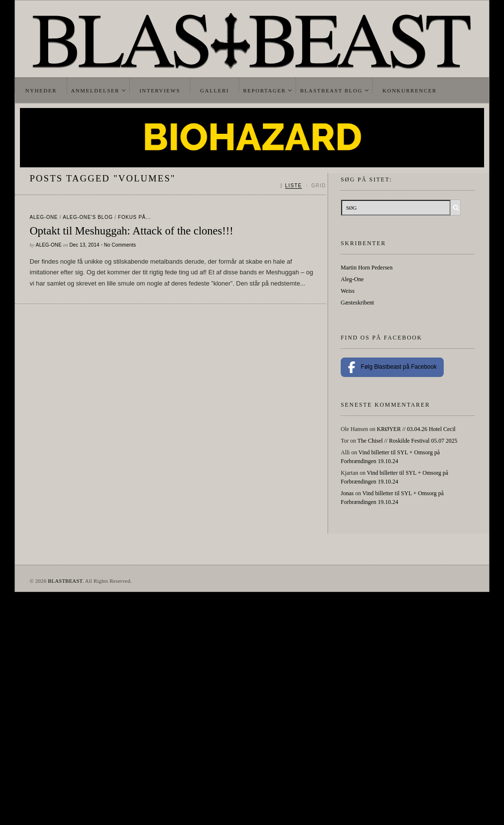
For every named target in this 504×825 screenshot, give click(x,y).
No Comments (120, 245)
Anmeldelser (95, 90)
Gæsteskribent (357, 303)
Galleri (215, 90)
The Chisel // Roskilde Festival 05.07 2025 (407, 441)
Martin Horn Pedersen (367, 268)
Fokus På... (135, 217)
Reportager (264, 90)
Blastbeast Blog (331, 90)
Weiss (348, 291)
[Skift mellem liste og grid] (304, 186)
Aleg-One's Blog (88, 217)
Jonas (347, 493)
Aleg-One (44, 217)
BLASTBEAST (65, 581)
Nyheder (41, 90)
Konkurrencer (410, 90)
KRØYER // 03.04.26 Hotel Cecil (416, 429)
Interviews (160, 90)
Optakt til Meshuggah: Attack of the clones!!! (131, 231)
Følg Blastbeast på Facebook (392, 367)
